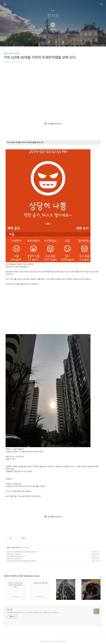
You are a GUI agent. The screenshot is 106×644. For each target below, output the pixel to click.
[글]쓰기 (9, 547)
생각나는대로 (15, 547)
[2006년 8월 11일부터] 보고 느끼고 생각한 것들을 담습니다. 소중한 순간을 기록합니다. (33, 612)
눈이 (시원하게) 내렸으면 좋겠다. (15, 556)
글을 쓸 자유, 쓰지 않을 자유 (14, 558)
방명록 (49, 42)
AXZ (53, 641)
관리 (63, 42)
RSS (56, 42)
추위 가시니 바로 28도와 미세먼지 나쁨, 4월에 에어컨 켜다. (22, 552)
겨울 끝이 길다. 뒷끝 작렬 (13, 554)
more (101, 577)
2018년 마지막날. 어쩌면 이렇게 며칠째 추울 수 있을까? (21, 561)
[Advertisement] (53, 89)
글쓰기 (42, 42)
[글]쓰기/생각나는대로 (11, 53)
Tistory (64, 641)
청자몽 (53, 16)
